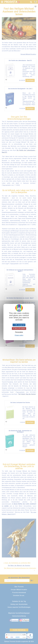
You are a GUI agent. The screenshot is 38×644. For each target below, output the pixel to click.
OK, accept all (19, 325)
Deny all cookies (19, 329)
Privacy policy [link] (19, 335)
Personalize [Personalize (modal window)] (19, 332)
